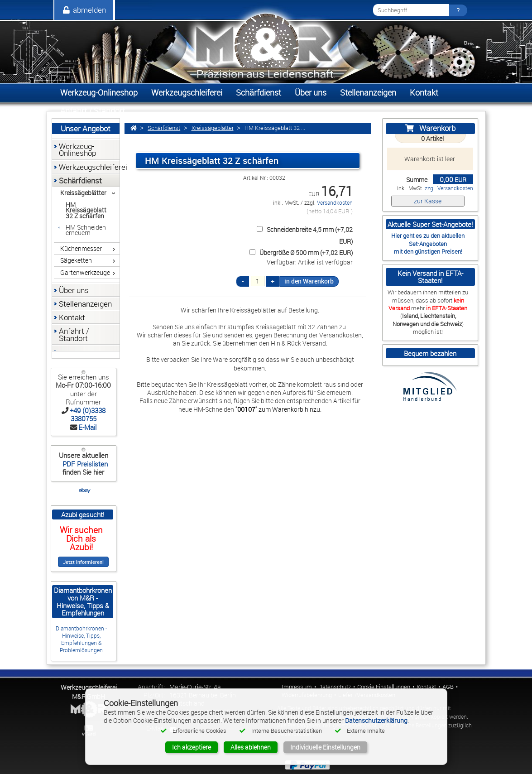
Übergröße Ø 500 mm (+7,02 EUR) (300, 252)
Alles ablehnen (251, 747)
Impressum (297, 687)
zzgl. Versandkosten (449, 188)
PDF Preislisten (84, 464)
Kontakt (426, 687)
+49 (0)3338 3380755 (88, 414)
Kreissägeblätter (213, 128)
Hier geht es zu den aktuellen (428, 236)
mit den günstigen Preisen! (428, 251)
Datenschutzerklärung (376, 720)
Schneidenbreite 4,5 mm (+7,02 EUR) (303, 235)
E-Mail (87, 427)
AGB (448, 687)
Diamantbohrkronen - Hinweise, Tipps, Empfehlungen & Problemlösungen (81, 639)
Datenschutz (335, 687)
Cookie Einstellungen (384, 687)
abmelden (84, 10)
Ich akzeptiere (192, 747)
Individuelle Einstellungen (325, 747)
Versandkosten (335, 203)
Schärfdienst (164, 128)
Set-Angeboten (428, 244)
